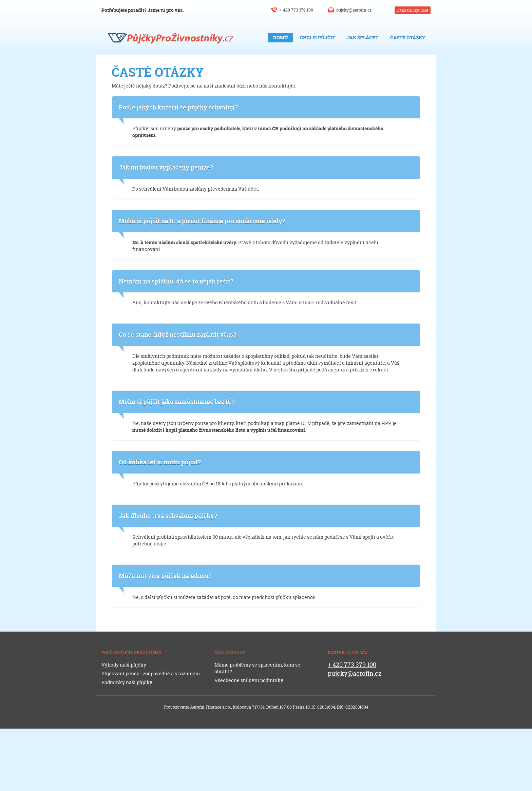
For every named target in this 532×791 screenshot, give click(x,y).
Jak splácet (363, 37)
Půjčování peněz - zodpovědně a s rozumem (151, 673)
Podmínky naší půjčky (127, 682)
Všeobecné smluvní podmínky (249, 680)
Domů (281, 37)
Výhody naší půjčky (124, 665)
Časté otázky (408, 37)
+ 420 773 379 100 (296, 10)
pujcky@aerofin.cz (354, 10)
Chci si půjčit (318, 37)
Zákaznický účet (413, 10)
